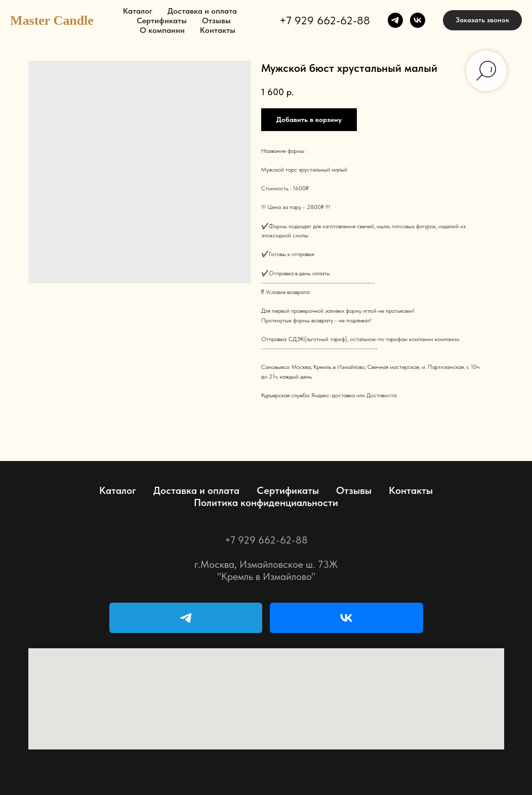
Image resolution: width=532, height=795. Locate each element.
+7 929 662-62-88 (325, 20)
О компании (162, 30)
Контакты (218, 30)
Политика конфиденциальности (266, 503)
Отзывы (216, 20)
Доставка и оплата (202, 11)
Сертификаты (162, 20)
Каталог (138, 11)
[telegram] (395, 20)
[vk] (418, 20)
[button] (482, 20)
